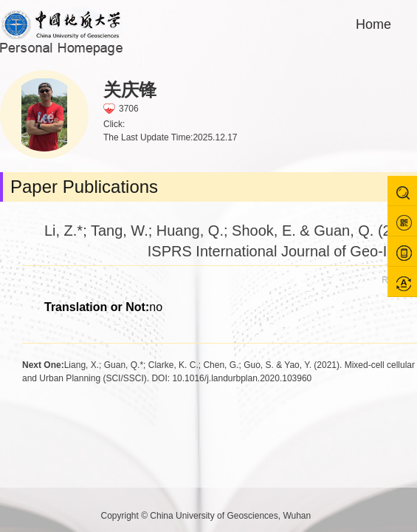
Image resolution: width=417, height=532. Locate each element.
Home (373, 24)
